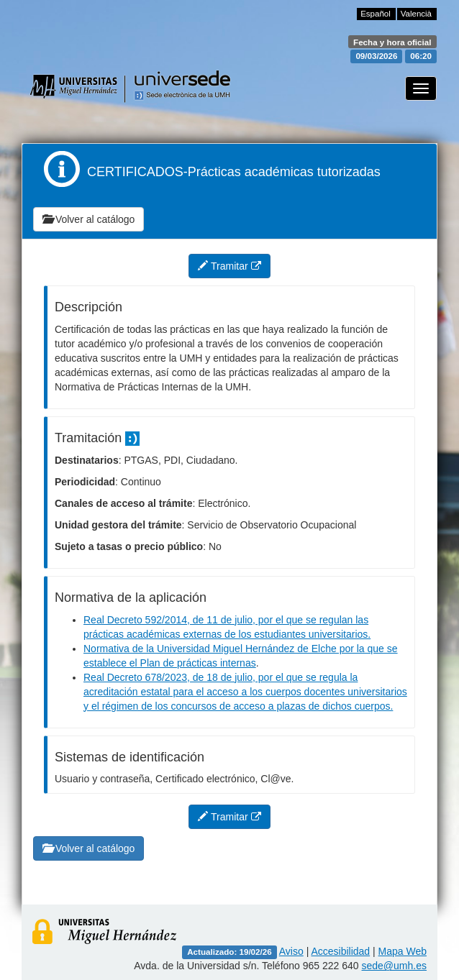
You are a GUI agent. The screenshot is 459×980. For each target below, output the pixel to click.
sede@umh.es (394, 966)
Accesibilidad (340, 951)
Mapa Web (403, 951)
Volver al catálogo (88, 219)
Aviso (291, 951)
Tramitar (229, 266)
